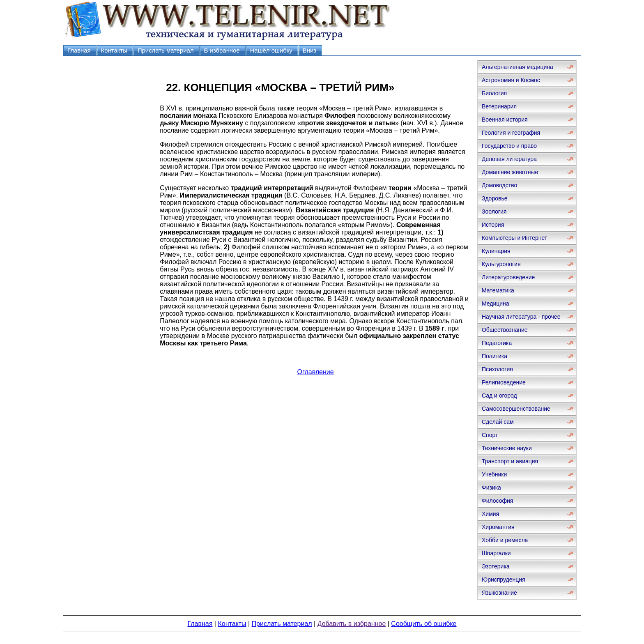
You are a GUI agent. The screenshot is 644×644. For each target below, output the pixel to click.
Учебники (494, 474)
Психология (497, 369)
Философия (497, 501)
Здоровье (495, 198)
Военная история (505, 120)
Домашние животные (510, 172)
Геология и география (511, 133)
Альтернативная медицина (517, 67)
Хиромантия (498, 527)
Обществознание (505, 330)
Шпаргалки (496, 553)
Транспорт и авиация (510, 461)
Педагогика (497, 343)
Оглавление (315, 372)
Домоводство (499, 185)
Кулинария (496, 251)
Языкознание (499, 593)
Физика (491, 488)
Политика (494, 356)
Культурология (501, 264)
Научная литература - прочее (521, 317)
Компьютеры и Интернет (514, 238)
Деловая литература (509, 159)
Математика (498, 290)
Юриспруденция (504, 580)
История (493, 225)
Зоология (494, 212)
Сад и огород (499, 396)
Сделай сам (498, 422)
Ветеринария (499, 106)
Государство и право (509, 146)
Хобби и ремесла (505, 540)
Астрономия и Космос (511, 80)
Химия (490, 514)
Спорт (490, 435)
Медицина (496, 304)
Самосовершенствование (516, 409)
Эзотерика (496, 566)
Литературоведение (508, 277)
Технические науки (507, 448)
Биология (494, 93)
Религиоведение (504, 382)
